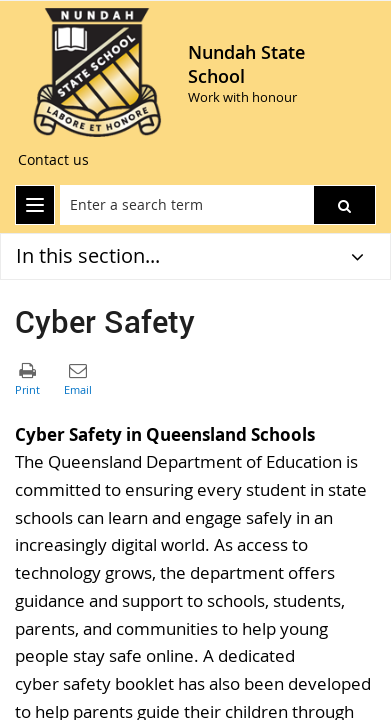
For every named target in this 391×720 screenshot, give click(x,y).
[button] (344, 205)
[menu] (35, 205)
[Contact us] (53, 160)
